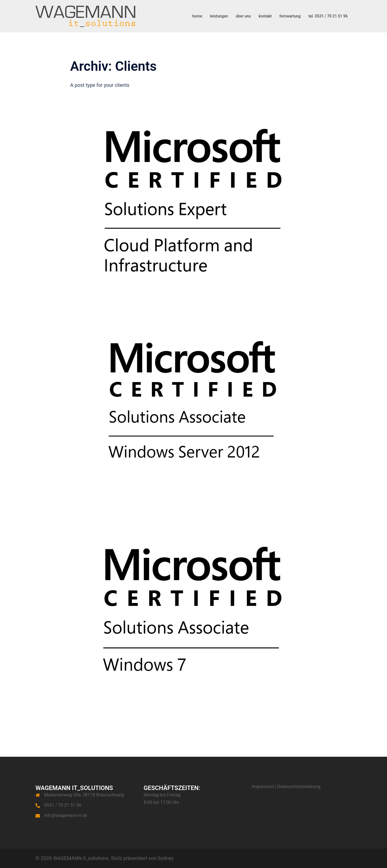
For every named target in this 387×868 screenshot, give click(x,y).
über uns (243, 16)
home (197, 16)
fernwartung (290, 16)
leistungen (219, 16)
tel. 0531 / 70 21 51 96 (328, 16)
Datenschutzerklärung (299, 787)
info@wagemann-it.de (66, 815)
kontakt (265, 16)
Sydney (166, 858)
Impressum (263, 787)
